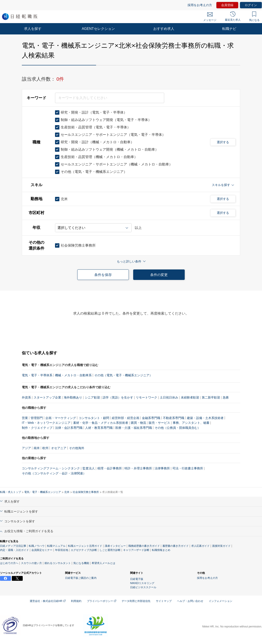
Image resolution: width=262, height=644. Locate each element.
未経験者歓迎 (190, 397)
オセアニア (59, 448)
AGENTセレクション (98, 29)
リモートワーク (147, 397)
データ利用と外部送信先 (136, 601)
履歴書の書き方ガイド (176, 546)
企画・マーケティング (61, 418)
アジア (26, 448)
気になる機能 (81, 563)
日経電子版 (137, 579)
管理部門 (37, 418)
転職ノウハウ (37, 546)
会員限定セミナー (42, 550)
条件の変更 (159, 275)
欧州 (45, 448)
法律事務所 (162, 468)
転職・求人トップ (10, 492)
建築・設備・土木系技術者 (205, 418)
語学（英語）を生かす (118, 397)
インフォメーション (221, 601)
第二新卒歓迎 (211, 397)
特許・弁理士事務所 (138, 468)
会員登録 (227, 5)
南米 (37, 448)
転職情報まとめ (161, 550)
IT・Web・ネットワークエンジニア (46, 423)
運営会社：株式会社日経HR (48, 601)
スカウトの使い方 (31, 563)
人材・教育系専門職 (99, 428)
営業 (25, 418)
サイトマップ (164, 601)
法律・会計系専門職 (69, 428)
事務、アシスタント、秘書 (191, 423)
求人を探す (33, 29)
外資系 (26, 397)
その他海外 (77, 448)
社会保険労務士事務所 (86, 492)
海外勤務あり (73, 397)
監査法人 (89, 468)
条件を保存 (103, 275)
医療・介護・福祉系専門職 (134, 428)
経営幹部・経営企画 (126, 418)
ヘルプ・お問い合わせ (190, 601)
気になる (254, 17)
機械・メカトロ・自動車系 (73, 375)
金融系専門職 (151, 418)
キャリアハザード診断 (136, 550)
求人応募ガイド (200, 546)
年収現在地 (62, 550)
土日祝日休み (169, 397)
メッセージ (210, 17)
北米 (67, 492)
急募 (226, 397)
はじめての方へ (9, 563)
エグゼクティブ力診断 (84, 550)
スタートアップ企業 (47, 397)
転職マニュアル (56, 546)
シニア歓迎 (92, 397)
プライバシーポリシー (102, 601)
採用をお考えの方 (200, 5)
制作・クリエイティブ (37, 428)
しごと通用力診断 (110, 550)
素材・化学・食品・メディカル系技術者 (101, 423)
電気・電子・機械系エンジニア (43, 492)
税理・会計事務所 (110, 468)
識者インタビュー (115, 546)
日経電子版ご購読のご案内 (81, 578)
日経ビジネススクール (143, 587)
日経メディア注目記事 (13, 546)
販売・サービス (159, 423)
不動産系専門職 (174, 418)
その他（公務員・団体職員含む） (178, 428)
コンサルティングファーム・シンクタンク (51, 468)
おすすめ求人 (164, 29)
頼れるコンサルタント (58, 563)
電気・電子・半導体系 (37, 375)
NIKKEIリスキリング (142, 583)
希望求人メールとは (103, 563)
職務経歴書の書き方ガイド (144, 546)
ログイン (251, 5)
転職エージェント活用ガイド (85, 546)
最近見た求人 (233, 16)
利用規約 (76, 601)
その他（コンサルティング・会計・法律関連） (54, 473)
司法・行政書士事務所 (188, 468)
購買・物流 (138, 423)
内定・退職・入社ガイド (14, 550)
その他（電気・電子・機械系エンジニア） (123, 375)
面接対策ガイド (221, 546)
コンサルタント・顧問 (94, 418)
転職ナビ (229, 29)
